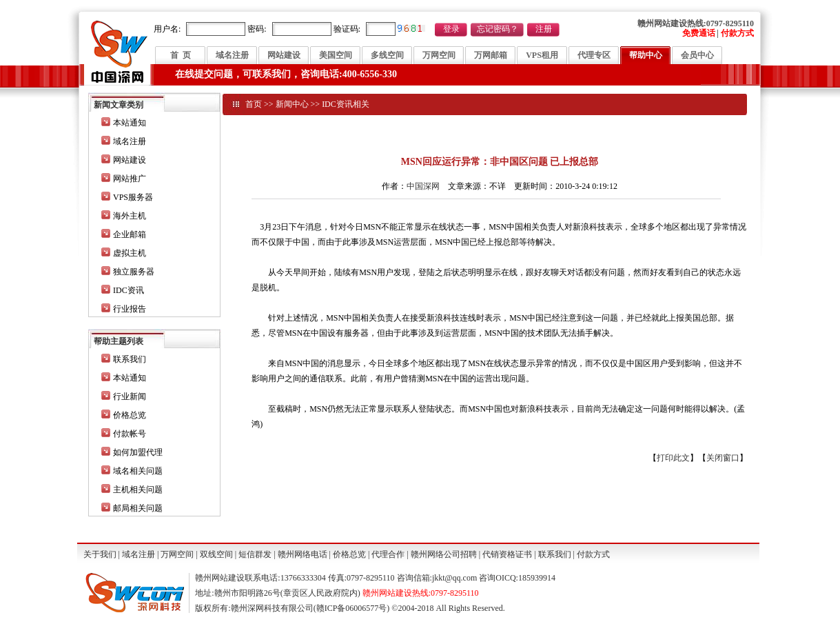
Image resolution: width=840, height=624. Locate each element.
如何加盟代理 (138, 452)
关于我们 (100, 554)
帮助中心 (646, 55)
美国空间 (336, 55)
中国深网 (423, 186)
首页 (254, 104)
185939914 (537, 578)
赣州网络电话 (303, 554)
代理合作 (388, 554)
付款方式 (593, 554)
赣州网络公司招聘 (444, 554)
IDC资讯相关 (346, 104)
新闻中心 (292, 104)
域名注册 (232, 55)
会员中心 (697, 55)
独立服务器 (134, 272)
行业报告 (130, 309)
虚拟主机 (130, 253)
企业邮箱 (130, 234)
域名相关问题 (138, 471)
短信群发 (255, 554)
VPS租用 (542, 55)
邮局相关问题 (138, 508)
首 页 (181, 55)
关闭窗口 (723, 458)
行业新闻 (130, 396)
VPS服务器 (133, 197)
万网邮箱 (491, 55)
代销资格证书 (507, 554)
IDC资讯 (129, 290)
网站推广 (130, 179)
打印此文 (673, 458)
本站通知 (130, 123)
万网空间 (439, 55)
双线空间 (216, 554)
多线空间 (387, 55)
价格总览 (130, 415)
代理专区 (594, 55)
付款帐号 (130, 434)
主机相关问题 (138, 490)
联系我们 (130, 359)
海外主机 (130, 216)
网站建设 (284, 55)
